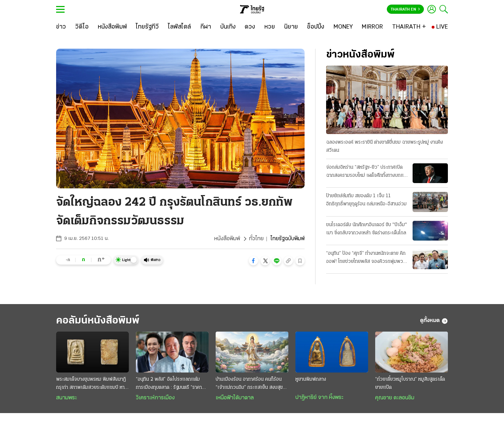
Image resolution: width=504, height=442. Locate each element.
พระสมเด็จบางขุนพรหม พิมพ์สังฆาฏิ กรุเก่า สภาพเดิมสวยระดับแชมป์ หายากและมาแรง (91, 384)
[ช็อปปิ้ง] (316, 27)
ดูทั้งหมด (434, 321)
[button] (253, 261)
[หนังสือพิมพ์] (112, 27)
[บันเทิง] (228, 27)
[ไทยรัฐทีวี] (147, 27)
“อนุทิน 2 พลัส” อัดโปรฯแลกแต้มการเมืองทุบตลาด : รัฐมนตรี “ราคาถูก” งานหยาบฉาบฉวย (169, 384)
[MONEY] (343, 27)
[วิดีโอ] (82, 27)
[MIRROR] (372, 27)
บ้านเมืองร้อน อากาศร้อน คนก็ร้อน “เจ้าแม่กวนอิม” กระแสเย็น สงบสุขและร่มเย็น (249, 384)
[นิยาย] (291, 27)
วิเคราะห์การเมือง (155, 398)
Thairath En (405, 10)
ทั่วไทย (256, 239)
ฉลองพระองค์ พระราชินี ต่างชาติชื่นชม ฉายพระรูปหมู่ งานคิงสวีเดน (385, 146)
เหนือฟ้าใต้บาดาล (235, 398)
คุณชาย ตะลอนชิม (395, 398)
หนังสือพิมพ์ (227, 239)
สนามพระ (67, 398)
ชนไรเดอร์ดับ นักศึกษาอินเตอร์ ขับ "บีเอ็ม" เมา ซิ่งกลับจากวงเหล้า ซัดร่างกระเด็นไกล (367, 229)
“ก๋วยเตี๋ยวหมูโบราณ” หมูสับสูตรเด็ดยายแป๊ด (410, 383)
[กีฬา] (206, 27)
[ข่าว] (61, 27)
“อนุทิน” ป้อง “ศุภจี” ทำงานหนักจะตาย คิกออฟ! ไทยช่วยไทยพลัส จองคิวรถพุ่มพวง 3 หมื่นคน (366, 258)
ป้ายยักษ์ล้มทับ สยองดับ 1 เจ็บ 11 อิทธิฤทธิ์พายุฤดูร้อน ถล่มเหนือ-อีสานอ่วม (366, 200)
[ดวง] (250, 27)
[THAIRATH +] (409, 27)
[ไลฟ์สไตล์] (179, 27)
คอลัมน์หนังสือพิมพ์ (98, 321)
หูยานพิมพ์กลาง (311, 379)
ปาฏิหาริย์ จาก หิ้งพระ (319, 398)
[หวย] (270, 27)
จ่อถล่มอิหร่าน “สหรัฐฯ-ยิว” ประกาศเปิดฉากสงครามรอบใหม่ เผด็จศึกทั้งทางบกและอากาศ (367, 172)
